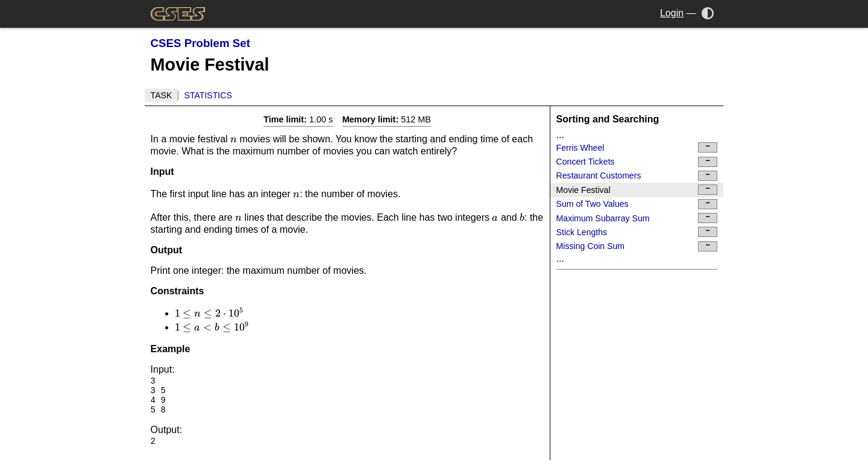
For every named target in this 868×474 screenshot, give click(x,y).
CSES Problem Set (200, 43)
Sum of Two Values (637, 204)
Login (672, 13)
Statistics (208, 95)
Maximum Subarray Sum (637, 218)
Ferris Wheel (637, 147)
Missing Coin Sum (637, 246)
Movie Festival (637, 190)
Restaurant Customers (637, 176)
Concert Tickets (637, 162)
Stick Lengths (637, 232)
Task (162, 95)
